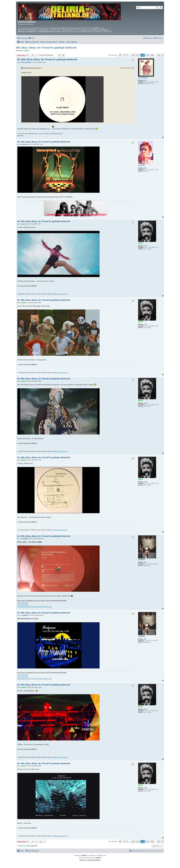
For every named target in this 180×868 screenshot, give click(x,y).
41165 (145, 246)
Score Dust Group (23, 605)
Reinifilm (27, 68)
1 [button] (127, 55)
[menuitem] (31, 38)
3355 (145, 562)
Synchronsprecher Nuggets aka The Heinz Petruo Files (35, 607)
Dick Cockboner (143, 78)
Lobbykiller (142, 560)
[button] (120, 55)
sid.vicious (141, 165)
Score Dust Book (23, 603)
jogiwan (26, 51)
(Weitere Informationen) (60, 294)
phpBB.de (99, 858)
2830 (145, 168)
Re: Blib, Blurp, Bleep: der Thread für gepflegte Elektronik (47, 59)
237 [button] (159, 55)
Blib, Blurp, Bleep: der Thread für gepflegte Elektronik (46, 48)
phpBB (83, 855)
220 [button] (152, 55)
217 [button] (138, 55)
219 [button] (147, 55)
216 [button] (133, 55)
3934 (145, 80)
